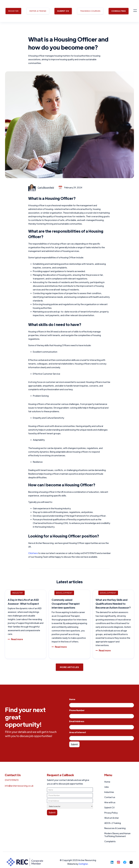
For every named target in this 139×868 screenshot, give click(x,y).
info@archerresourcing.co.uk (19, 786)
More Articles (69, 667)
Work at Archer (112, 818)
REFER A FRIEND (38, 11)
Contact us (110, 797)
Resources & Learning (115, 828)
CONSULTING (119, 11)
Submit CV (109, 807)
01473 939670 (12, 780)
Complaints (110, 841)
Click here (33, 553)
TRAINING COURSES (90, 11)
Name (72, 699)
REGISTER (13, 11)
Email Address (77, 721)
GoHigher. (84, 864)
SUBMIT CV (63, 11)
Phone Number (77, 710)
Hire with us (110, 802)
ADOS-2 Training (113, 823)
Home (107, 782)
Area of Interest (78, 732)
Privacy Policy (111, 813)
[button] (135, 11)
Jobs (107, 787)
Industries (109, 792)
